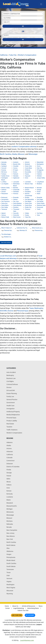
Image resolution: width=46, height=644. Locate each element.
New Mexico (11, 536)
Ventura (4, 215)
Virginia (9, 582)
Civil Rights (10, 381)
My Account (30, 615)
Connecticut (10, 461)
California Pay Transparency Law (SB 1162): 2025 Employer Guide (22, 228)
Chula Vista (28, 166)
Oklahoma (10, 551)
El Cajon (16, 170)
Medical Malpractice (13, 415)
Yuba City (13, 55)
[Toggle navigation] (41, 4)
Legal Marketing (19, 608)
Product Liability (12, 421)
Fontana (4, 174)
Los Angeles (5, 184)
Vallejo (27, 213)
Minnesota (10, 512)
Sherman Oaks (41, 205)
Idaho (8, 479)
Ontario (27, 190)
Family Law (10, 396)
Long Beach (40, 182)
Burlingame (40, 164)
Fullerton (39, 174)
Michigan (10, 509)
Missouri (21, 154)
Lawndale (28, 182)
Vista (38, 215)
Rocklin (27, 197)
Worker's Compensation (27, 55)
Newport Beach (29, 188)
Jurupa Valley (41, 178)
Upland (3, 213)
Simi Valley (5, 207)
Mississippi (33, 154)
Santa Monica (17, 205)
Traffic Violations (12, 430)
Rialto (39, 194)
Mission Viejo (29, 184)
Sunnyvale (40, 207)
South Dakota (11, 566)
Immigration (11, 409)
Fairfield (39, 172)
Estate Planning (12, 393)
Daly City (39, 168)
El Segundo (40, 170)
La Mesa (4, 182)
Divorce (10, 311)
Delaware (10, 464)
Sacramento (5, 199)
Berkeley (4, 164)
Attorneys (22, 230)
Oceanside (16, 190)
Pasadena (28, 192)
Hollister (39, 176)
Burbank (27, 164)
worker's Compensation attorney (24, 147)
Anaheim (16, 162)
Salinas (15, 199)
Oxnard (3, 192)
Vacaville (16, 213)
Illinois (9, 482)
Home (7, 606)
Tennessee (10, 569)
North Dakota (11, 545)
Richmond (4, 197)
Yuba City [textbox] (6, 22)
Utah (8, 575)
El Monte (28, 170)
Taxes (31, 308)
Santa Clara (28, 203)
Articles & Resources (28, 606)
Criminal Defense (12, 384)
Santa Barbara (17, 203)
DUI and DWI (11, 390)
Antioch (27, 162)
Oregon (9, 554)
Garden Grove (5, 176)
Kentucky (10, 494)
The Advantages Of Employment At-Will (7, 234)
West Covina (17, 217)
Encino (15, 172)
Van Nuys (40, 213)
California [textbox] (7, 18)
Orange (39, 190)
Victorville (16, 215)
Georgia (9, 473)
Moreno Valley (5, 188)
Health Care (10, 406)
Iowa (8, 488)
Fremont (16, 174)
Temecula (4, 209)
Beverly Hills (17, 164)
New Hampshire (12, 530)
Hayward (28, 176)
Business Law (11, 378)
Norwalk (39, 188)
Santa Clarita (41, 203)
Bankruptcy (39, 308)
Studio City (28, 207)
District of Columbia (13, 467)
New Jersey (10, 533)
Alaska (15, 154)
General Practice (12, 400)
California (4, 55)
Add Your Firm (17, 615)
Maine (9, 500)
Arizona (9, 448)
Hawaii (9, 476)
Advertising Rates (33, 608)
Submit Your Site (23, 610)
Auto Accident (11, 372)
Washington (10, 585)
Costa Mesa (28, 168)
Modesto (39, 184)
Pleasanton (5, 194)
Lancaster (16, 182)
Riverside (16, 197)
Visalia (27, 215)
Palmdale (16, 192)
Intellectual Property (13, 412)
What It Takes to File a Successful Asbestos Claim (7, 228)
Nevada (9, 527)
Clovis (39, 166)
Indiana (9, 485)
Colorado (9, 458)
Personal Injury (8, 230)
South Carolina (11, 563)
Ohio (8, 548)
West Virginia (11, 588)
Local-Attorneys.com (8, 256)
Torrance (28, 209)
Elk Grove (4, 172)
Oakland (4, 190)
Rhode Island (11, 560)
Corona (15, 168)
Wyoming (10, 594)
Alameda (4, 162)
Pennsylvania (11, 557)
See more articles (6, 243)
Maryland (10, 503)
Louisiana (10, 497)
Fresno (27, 174)
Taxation (9, 427)
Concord (4, 168)
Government (11, 403)
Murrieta (16, 188)
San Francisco (5, 201)
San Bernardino (29, 199)
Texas (8, 572)
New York (10, 539)
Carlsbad (4, 166)
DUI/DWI (3, 311)
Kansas (9, 491)
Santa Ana (4, 203)
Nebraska (10, 524)
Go (23, 26)
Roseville (39, 197)
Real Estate (10, 424)
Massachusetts (12, 506)
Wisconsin (10, 591)
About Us (15, 606)
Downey (4, 170)
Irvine (27, 178)
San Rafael (40, 201)
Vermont (9, 578)
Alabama (9, 442)
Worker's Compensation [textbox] (12, 14)
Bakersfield (40, 162)
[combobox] (23, 14)
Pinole (39, 192)
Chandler (16, 166)
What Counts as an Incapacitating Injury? (38, 228)
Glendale (16, 176)
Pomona (16, 194)
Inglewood (16, 178)
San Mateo (28, 201)
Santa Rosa (28, 205)
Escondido (28, 172)
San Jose (16, 201)
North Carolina (6, 154)
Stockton (16, 207)
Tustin (39, 209)
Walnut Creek (5, 217)
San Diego (40, 199)
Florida (9, 470)
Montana (9, 521)
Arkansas (10, 451)
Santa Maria (5, 205)
